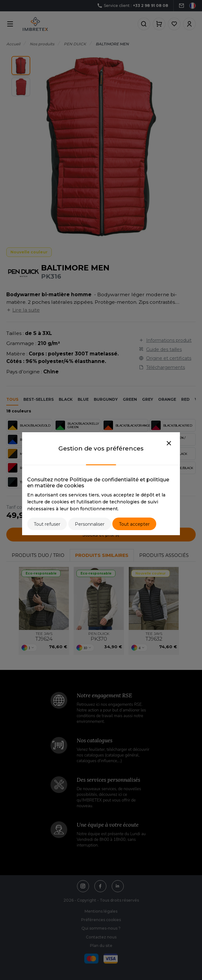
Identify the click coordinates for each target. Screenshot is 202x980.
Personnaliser (90, 524)
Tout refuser (47, 524)
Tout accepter (134, 524)
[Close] (169, 444)
